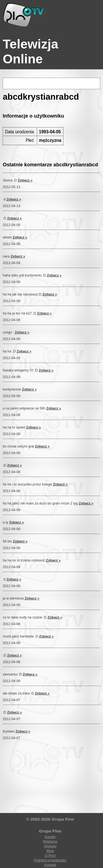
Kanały (50, 837)
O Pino (50, 855)
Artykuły (50, 846)
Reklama (50, 841)
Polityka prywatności (50, 860)
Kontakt (50, 865)
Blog (50, 851)
